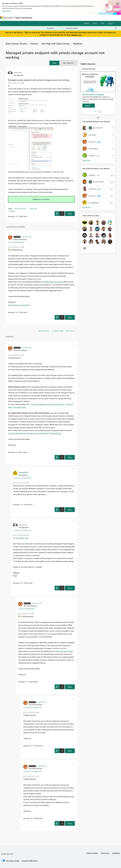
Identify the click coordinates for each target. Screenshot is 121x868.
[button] (54, 63)
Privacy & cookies (92, 853)
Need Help (33, 209)
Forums (37, 18)
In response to (16, 242)
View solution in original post (19, 305)
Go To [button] (110, 23)
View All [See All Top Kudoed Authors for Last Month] (86, 207)
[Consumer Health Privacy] (29, 861)
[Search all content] (91, 28)
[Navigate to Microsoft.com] (6, 18)
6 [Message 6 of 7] (30, 818)
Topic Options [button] (68, 63)
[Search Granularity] (55, 28)
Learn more (7, 11)
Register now (76, 35)
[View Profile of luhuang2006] (23, 472)
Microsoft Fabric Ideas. (54, 282)
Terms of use (105, 853)
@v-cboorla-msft (22, 538)
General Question (20, 209)
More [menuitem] (85, 18)
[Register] (89, 106)
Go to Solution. (44, 199)
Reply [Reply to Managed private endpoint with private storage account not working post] (70, 214)
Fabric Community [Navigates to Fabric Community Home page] (24, 18)
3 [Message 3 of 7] (20, 583)
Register (87, 23)
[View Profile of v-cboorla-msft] (26, 237)
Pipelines (78, 43)
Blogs (77, 18)
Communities (67, 18)
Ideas (57, 18)
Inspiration (47, 18)
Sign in (95, 23)
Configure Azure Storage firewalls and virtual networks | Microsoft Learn (35, 433)
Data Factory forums (16, 43)
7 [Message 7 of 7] (20, 504)
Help (102, 23)
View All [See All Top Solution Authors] (86, 160)
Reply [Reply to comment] (70, 317)
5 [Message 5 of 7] (30, 746)
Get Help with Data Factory (56, 43)
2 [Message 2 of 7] (15, 452)
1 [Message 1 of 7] (15, 216)
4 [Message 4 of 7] (15, 312)
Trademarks (116, 853)
